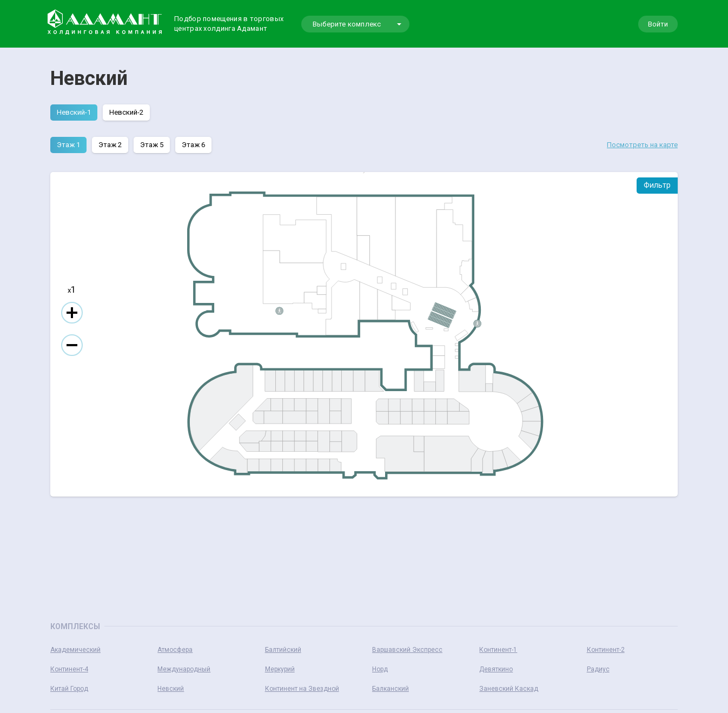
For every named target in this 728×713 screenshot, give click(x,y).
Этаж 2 (110, 145)
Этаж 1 (68, 145)
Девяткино (496, 669)
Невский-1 (74, 112)
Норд (380, 669)
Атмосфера (175, 650)
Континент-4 (69, 669)
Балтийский (283, 650)
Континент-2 (606, 650)
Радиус (598, 669)
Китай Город (69, 689)
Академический (75, 650)
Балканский (391, 689)
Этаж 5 (152, 145)
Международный (184, 669)
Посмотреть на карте (642, 145)
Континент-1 (498, 650)
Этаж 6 (193, 145)
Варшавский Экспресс (407, 650)
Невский (171, 689)
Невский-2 (126, 112)
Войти (658, 24)
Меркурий (280, 669)
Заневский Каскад (509, 689)
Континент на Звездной (302, 689)
